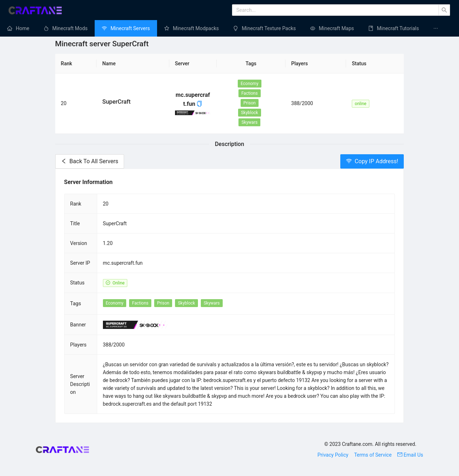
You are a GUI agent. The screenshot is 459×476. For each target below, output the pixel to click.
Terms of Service (373, 455)
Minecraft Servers (130, 28)
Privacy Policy (333, 455)
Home (23, 28)
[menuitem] (18, 28)
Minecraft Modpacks (196, 28)
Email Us (410, 455)
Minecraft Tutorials (398, 28)
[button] (199, 104)
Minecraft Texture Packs (269, 28)
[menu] (229, 28)
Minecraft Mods (70, 28)
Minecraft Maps (336, 28)
